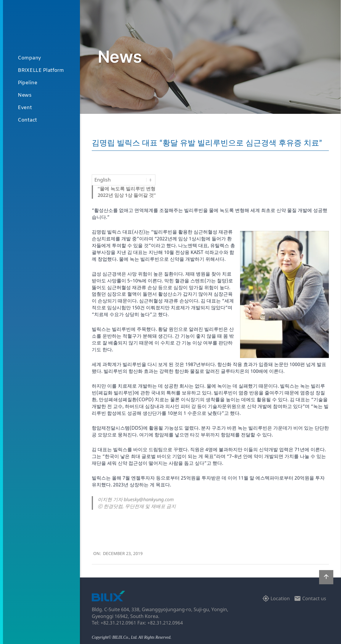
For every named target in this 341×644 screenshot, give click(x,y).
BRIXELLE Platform (41, 71)
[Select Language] (124, 180)
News (25, 95)
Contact (27, 120)
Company (29, 58)
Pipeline (28, 83)
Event (25, 108)
